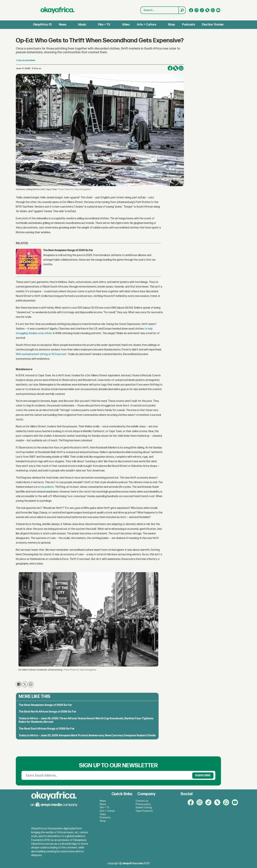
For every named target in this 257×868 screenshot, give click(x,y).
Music (82, 25)
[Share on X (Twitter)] (176, 68)
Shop (171, 25)
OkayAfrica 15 (42, 25)
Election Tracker (213, 25)
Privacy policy (143, 804)
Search (141, 10)
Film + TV (104, 25)
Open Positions (144, 811)
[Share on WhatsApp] (181, 68)
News (63, 25)
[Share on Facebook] (170, 68)
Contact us (142, 801)
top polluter (47, 487)
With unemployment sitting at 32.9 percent (41, 354)
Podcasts (189, 25)
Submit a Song (144, 808)
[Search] (182, 10)
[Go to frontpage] (57, 10)
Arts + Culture (147, 25)
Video (126, 25)
